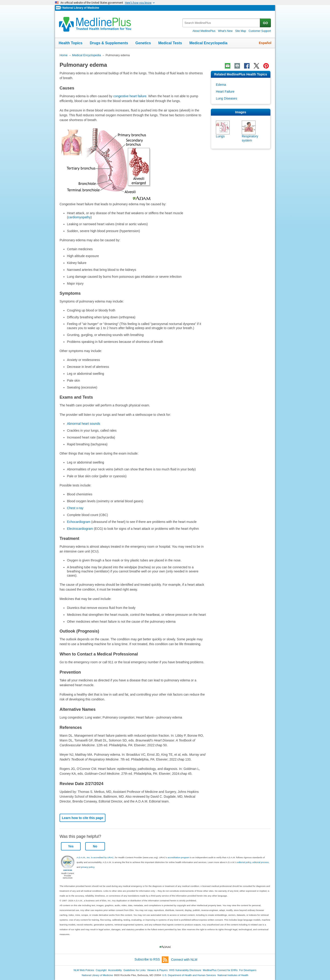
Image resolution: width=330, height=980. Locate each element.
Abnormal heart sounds (84, 424)
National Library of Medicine (81, 8)
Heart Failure (225, 92)
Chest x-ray (75, 508)
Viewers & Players (157, 970)
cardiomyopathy (79, 217)
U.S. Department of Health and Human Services (189, 975)
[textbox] (221, 23)
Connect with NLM (184, 960)
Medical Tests (170, 43)
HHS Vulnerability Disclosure (185, 970)
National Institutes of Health (233, 975)
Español (265, 43)
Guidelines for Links (135, 970)
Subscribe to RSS (151, 960)
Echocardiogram (79, 522)
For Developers (248, 970)
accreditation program (178, 857)
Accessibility (115, 970)
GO (265, 23)
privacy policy (88, 867)
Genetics (143, 43)
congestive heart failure (130, 96)
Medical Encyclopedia (208, 43)
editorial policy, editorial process (253, 862)
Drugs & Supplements (109, 43)
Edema (221, 85)
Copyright (101, 970)
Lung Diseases (227, 98)
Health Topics (71, 43)
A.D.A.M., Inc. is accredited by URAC (95, 857)
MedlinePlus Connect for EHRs (220, 970)
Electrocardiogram (80, 529)
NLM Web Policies (84, 970)
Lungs (220, 136)
